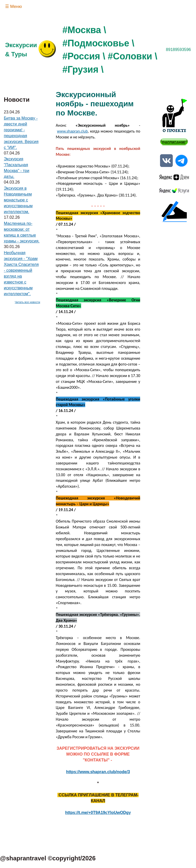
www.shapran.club (72, 131)
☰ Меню (14, 7)
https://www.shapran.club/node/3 (98, 772)
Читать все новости (27, 302)
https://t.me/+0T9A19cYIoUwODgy (98, 813)
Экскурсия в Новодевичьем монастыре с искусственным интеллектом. (18, 200)
